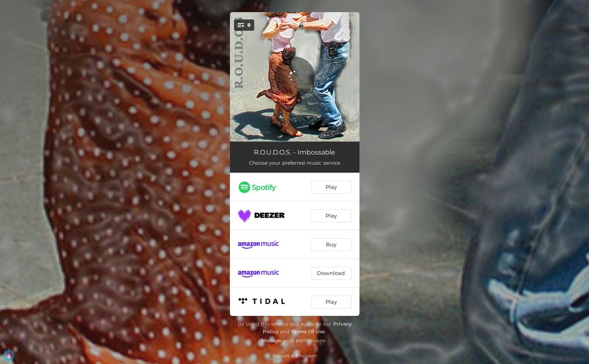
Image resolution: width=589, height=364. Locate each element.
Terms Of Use (308, 331)
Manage (271, 340)
